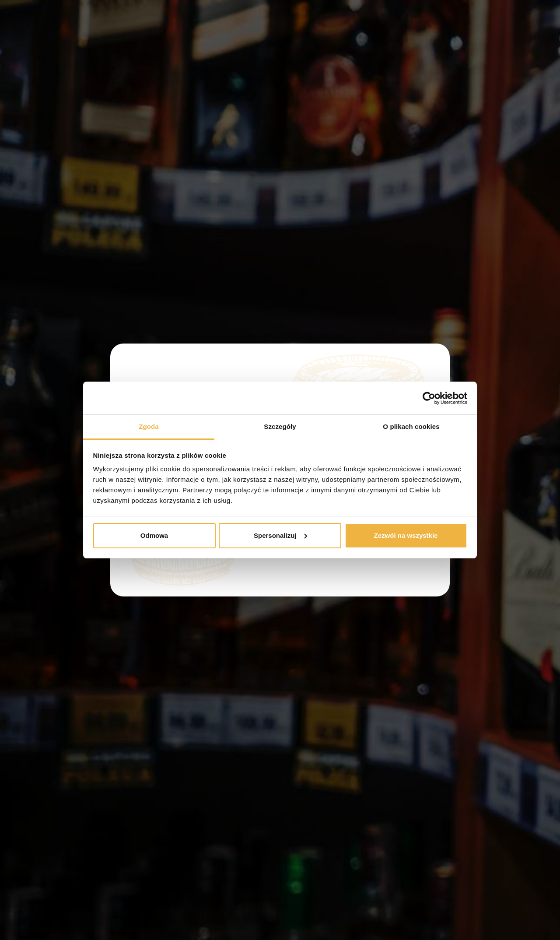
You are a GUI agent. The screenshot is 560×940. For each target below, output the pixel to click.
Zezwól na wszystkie (406, 535)
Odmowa (154, 535)
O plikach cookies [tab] (411, 426)
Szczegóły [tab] (280, 426)
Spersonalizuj (280, 535)
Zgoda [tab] (149, 426)
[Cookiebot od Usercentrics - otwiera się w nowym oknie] (429, 398)
